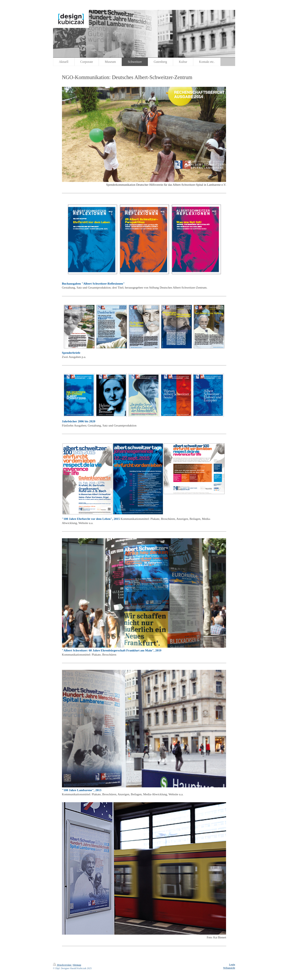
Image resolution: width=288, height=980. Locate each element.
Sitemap (77, 965)
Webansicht (229, 968)
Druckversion (62, 965)
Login (232, 965)
